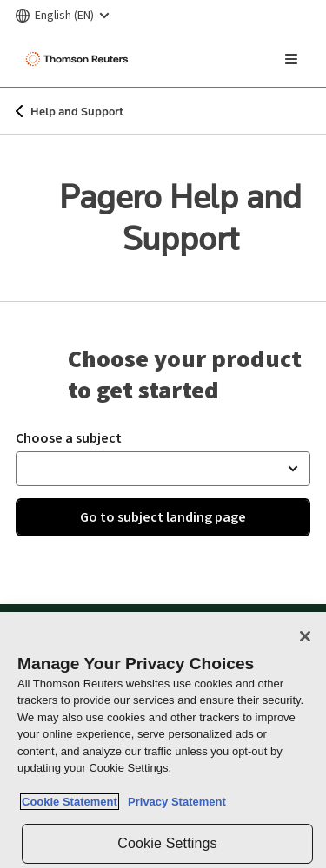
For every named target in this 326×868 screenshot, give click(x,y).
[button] (163, 469)
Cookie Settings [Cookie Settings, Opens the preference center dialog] (167, 843)
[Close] (305, 636)
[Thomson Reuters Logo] (79, 59)
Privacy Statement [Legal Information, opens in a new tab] (174, 802)
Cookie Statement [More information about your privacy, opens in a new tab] (70, 802)
